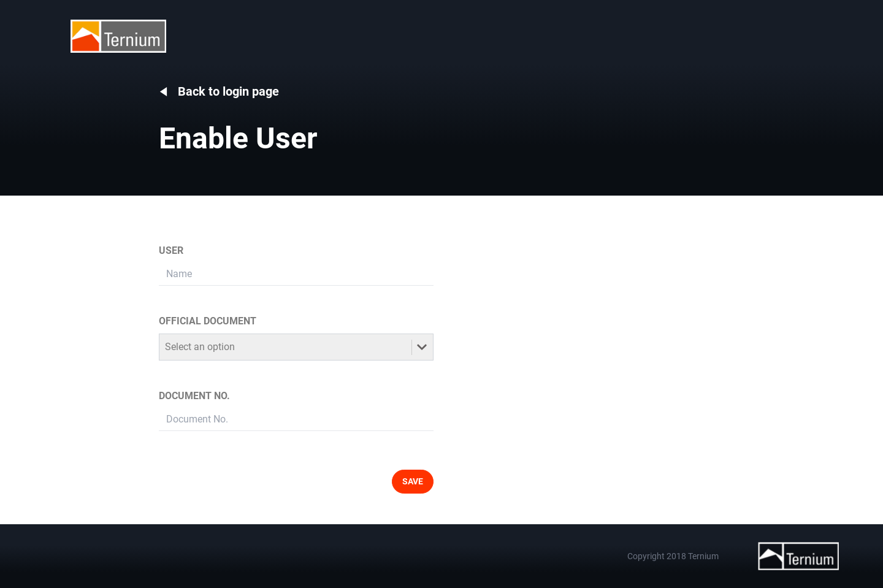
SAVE (413, 481)
